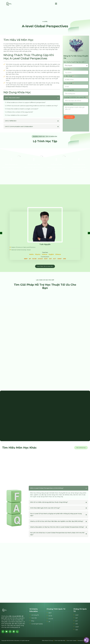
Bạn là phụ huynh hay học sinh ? (74, 62)
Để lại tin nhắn (68, 104)
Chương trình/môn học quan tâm (75, 97)
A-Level (45, 21)
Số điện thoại (68, 76)
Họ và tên (67, 69)
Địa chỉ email (68, 83)
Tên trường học (69, 90)
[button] (56, 4)
